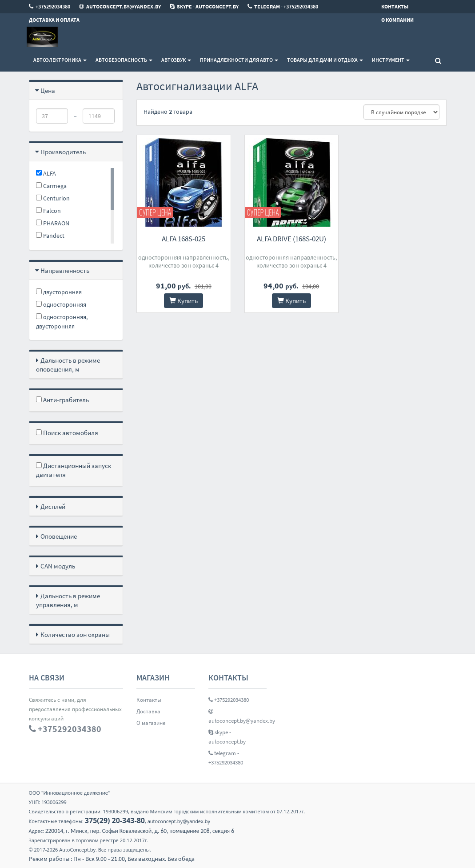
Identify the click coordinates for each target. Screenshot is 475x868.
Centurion (53, 198)
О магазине (151, 723)
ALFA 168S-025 (184, 239)
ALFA (46, 173)
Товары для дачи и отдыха (325, 60)
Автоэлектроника (60, 60)
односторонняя (61, 304)
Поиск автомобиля (67, 433)
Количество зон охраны (75, 634)
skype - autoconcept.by (227, 737)
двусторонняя (59, 292)
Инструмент (391, 60)
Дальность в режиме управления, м (68, 600)
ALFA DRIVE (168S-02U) (291, 239)
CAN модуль (58, 566)
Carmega (51, 186)
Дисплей (53, 506)
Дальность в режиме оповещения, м (68, 365)
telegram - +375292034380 (226, 758)
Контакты (149, 700)
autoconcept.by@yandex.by (238, 716)
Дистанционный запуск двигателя (74, 470)
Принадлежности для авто (239, 60)
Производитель (63, 152)
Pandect (50, 236)
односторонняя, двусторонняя (62, 322)
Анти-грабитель (62, 400)
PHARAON (53, 223)
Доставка (148, 711)
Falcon (48, 211)
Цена (48, 90)
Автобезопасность (124, 60)
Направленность (65, 270)
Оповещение (59, 536)
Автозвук (176, 60)
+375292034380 (229, 700)
